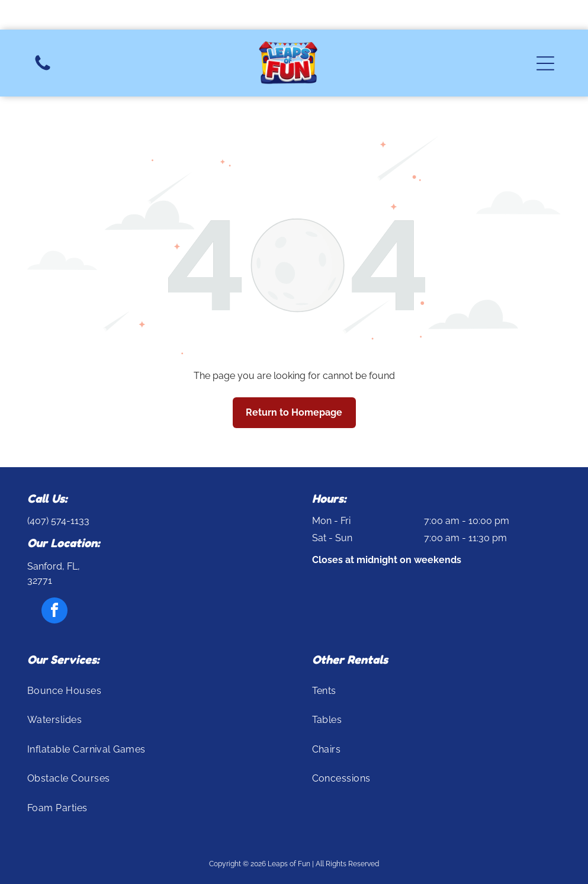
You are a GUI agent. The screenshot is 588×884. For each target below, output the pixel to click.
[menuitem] (152, 661)
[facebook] (54, 582)
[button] (545, 34)
